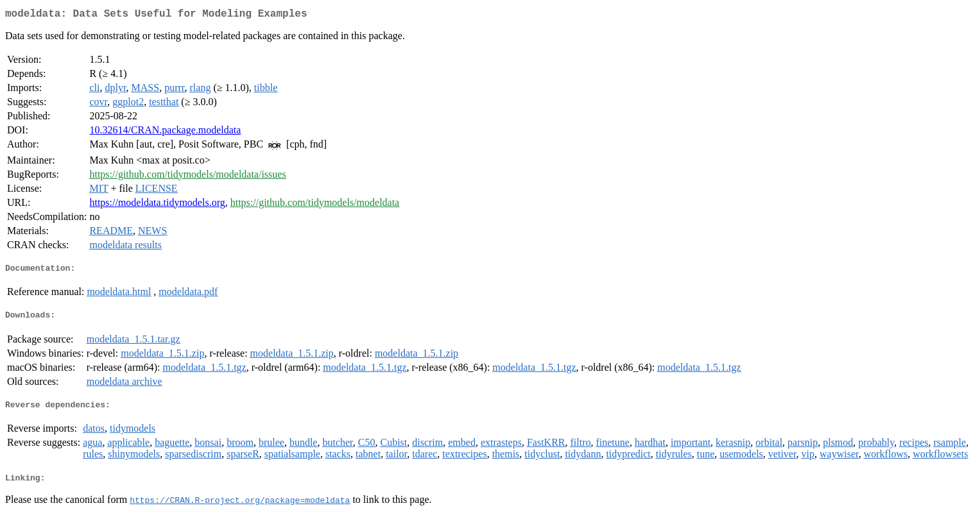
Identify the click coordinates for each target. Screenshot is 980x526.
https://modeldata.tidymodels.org (157, 205)
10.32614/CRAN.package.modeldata (165, 132)
